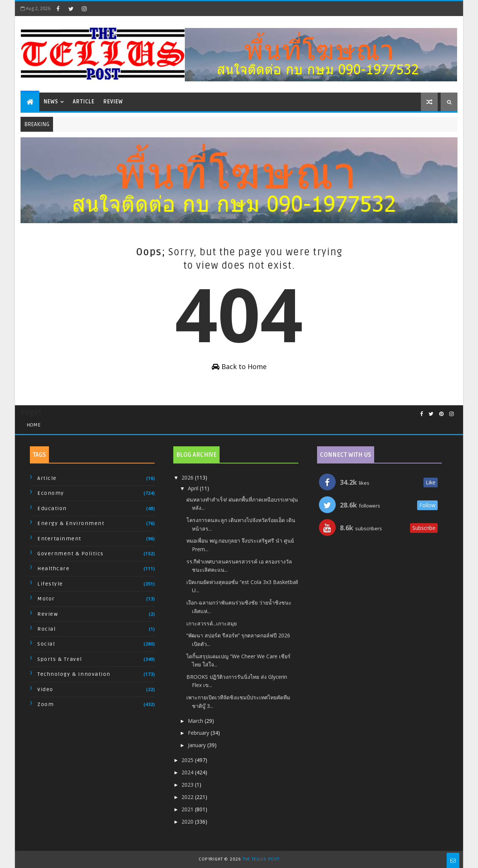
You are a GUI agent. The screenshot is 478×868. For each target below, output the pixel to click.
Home (34, 425)
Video (45, 689)
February (199, 733)
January (198, 745)
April (194, 488)
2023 (188, 785)
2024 (188, 772)
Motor (46, 599)
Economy (51, 493)
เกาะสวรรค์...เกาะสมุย (212, 623)
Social (46, 644)
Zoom (46, 704)
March (196, 721)
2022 (188, 797)
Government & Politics (71, 554)
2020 (188, 822)
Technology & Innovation (74, 674)
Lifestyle (50, 584)
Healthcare (53, 569)
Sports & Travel (60, 659)
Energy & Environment (71, 523)
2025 (188, 760)
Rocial (46, 629)
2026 (188, 477)
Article (84, 102)
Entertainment (59, 539)
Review (113, 102)
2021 (188, 809)
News (51, 102)
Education (52, 508)
